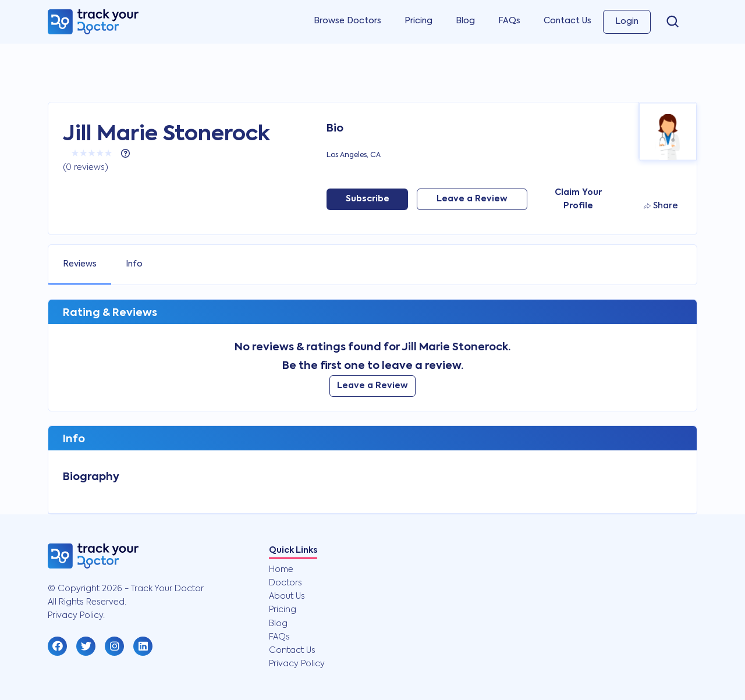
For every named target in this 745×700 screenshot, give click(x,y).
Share (661, 206)
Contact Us (567, 21)
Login (627, 22)
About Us (287, 596)
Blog (465, 21)
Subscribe (368, 199)
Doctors (285, 583)
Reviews (80, 264)
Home (281, 570)
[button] (57, 646)
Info (134, 264)
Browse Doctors (347, 21)
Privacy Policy (297, 664)
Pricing (418, 21)
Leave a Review (472, 199)
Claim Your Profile (578, 199)
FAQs (509, 21)
